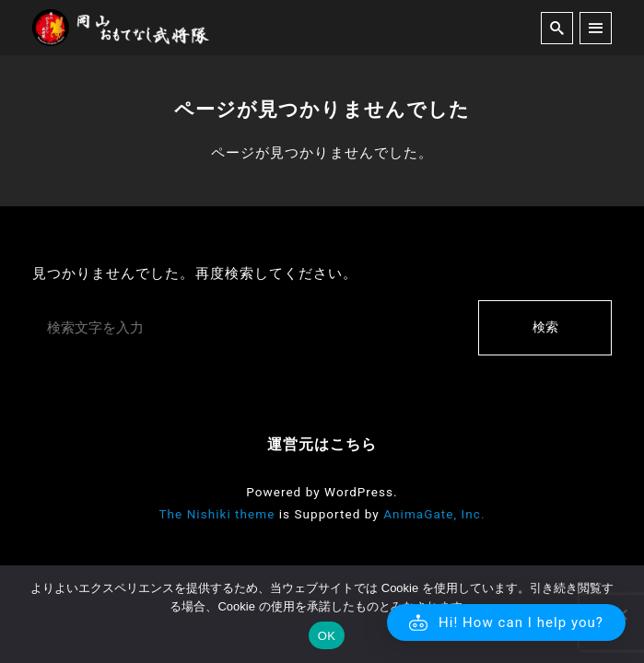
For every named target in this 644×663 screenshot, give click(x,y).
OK (327, 636)
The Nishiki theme (217, 514)
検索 (545, 327)
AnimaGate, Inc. (434, 514)
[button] (506, 622)
